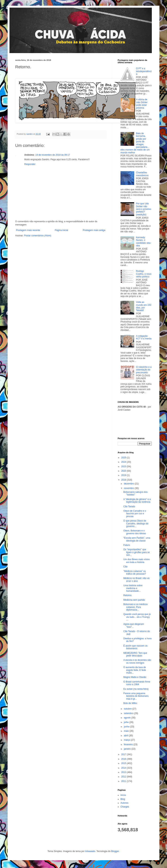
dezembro (129, 484)
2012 (124, 777)
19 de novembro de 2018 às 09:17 (53, 155)
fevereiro (129, 745)
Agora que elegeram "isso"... (134, 625)
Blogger (115, 851)
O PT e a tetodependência (144, 71)
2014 (124, 768)
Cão (125, 567)
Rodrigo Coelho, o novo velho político (144, 274)
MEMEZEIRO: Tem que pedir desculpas (135, 654)
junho (127, 727)
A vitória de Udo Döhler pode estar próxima (142, 104)
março (127, 740)
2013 (124, 772)
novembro (129, 488)
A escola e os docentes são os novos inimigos (137, 661)
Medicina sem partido (134, 600)
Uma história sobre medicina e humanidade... (133, 588)
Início (123, 795)
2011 (124, 781)
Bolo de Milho (130, 703)
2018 (124, 480)
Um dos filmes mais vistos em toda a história (137, 561)
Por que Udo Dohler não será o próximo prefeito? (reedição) (144, 209)
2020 (124, 471)
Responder (30, 164)
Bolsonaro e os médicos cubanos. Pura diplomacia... (135, 607)
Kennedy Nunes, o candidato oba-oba (144, 242)
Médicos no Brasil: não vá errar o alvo (136, 580)
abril (126, 736)
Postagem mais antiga (94, 230)
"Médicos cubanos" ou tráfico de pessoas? (135, 573)
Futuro (127, 545)
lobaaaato (90, 851)
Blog (123, 799)
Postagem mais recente (28, 230)
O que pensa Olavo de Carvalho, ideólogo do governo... (136, 524)
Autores (124, 803)
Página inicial (61, 230)
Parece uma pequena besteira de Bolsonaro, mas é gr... (136, 696)
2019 (124, 475)
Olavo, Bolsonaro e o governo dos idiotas (135, 532)
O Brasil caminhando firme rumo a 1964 (137, 683)
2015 (124, 763)
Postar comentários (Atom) (38, 236)
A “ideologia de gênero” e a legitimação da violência (137, 501)
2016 (124, 759)
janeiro (128, 749)
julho (127, 722)
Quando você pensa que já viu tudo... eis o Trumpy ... (137, 617)
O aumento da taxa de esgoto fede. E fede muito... (135, 670)
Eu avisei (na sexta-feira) (136, 689)
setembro (129, 713)
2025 (124, 458)
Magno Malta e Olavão (135, 677)
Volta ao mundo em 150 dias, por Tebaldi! (144, 306)
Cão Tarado (129, 506)
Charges (125, 807)
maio (127, 731)
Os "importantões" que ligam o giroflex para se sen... (137, 552)
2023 (124, 467)
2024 (124, 462)
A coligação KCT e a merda (144, 337)
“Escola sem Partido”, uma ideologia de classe (137, 539)
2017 (124, 754)
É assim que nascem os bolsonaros (135, 647)
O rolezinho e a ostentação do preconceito (144, 370)
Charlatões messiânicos (142, 174)
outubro (128, 709)
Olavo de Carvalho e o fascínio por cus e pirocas (135, 514)
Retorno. (128, 595)
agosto (128, 718)
